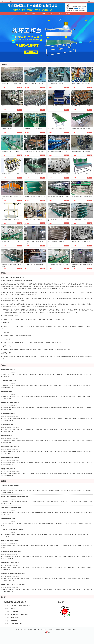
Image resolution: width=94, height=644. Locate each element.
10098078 (36, 629)
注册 (89, 1)
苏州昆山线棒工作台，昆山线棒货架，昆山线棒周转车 (17, 281)
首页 (26, 14)
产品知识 (51, 14)
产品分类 (43, 14)
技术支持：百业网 (60, 629)
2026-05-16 (7, 1)
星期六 (11, 1)
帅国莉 (74, 629)
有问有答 (60, 14)
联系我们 (68, 14)
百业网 (2, 1)
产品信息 (34, 14)
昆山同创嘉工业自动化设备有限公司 (13, 277)
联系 (20, 87)
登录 (92, 1)
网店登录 (44, 629)
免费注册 (51, 629)
